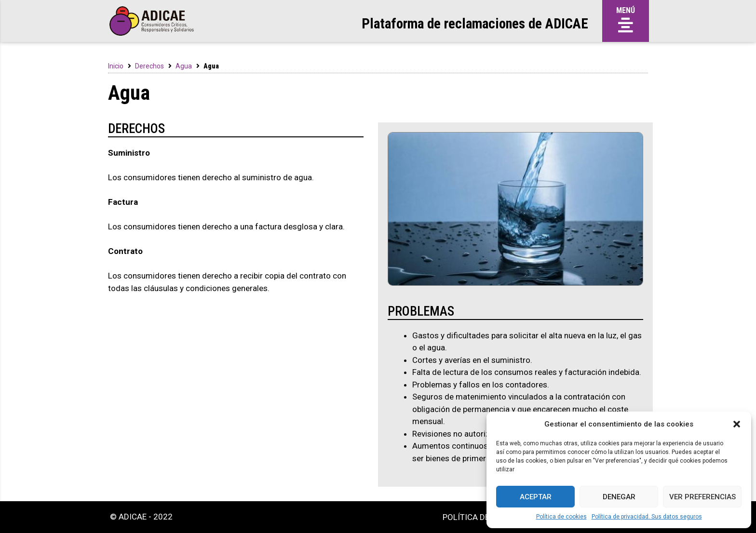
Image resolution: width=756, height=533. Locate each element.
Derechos (149, 66)
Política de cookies (561, 517)
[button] (737, 424)
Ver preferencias (702, 497)
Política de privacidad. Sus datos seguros (647, 517)
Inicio (116, 66)
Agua (184, 66)
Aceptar (536, 497)
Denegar (619, 497)
